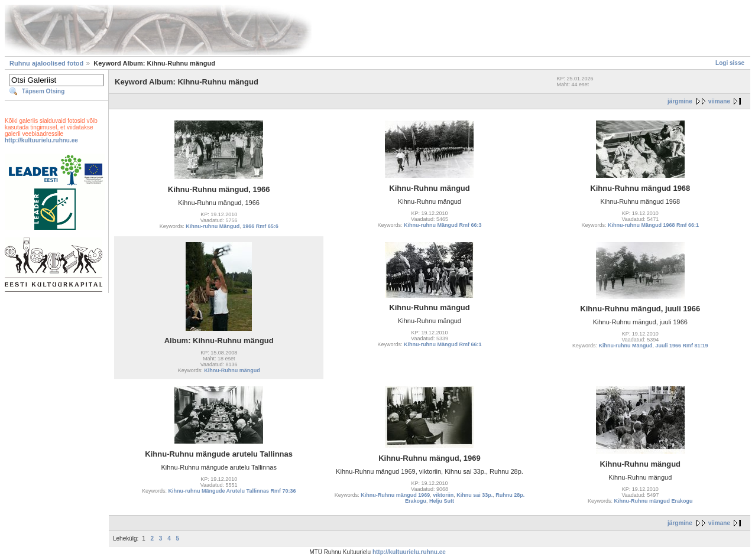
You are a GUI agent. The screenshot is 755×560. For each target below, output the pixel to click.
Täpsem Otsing (43, 91)
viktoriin (443, 495)
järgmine (680, 101)
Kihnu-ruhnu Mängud (213, 226)
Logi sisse (730, 63)
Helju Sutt (442, 501)
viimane (719, 101)
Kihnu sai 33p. (474, 495)
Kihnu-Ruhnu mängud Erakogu (654, 501)
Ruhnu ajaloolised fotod (46, 63)
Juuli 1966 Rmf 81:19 (682, 346)
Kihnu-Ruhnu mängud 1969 (395, 495)
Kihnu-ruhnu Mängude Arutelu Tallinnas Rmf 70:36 (232, 491)
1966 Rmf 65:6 (260, 226)
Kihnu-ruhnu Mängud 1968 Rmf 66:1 (653, 225)
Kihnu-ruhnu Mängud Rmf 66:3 (443, 225)
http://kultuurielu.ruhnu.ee (41, 140)
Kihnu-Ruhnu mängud (232, 370)
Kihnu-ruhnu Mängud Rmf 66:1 (443, 344)
